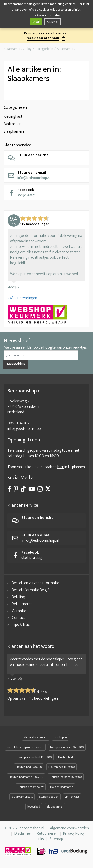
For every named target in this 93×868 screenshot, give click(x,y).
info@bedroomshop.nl (29, 175)
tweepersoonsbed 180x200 (35, 757)
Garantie (19, 611)
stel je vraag (21, 192)
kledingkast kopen (36, 737)
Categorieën (15, 108)
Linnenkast (72, 797)
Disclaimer (23, 834)
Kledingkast (13, 117)
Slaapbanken (55, 807)
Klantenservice (17, 145)
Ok (36, 22)
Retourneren (22, 604)
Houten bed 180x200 (62, 767)
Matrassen (13, 124)
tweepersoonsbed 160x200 (67, 747)
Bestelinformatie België (31, 590)
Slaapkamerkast (22, 797)
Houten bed (65, 757)
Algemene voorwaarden (69, 828)
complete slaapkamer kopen (25, 747)
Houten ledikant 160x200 (66, 777)
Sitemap (56, 839)
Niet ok (52, 22)
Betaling (18, 597)
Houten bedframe (62, 787)
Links (40, 839)
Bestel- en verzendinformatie (35, 583)
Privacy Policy (74, 834)
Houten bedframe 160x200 (26, 777)
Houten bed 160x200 (29, 767)
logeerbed (34, 807)
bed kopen (60, 737)
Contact (18, 618)
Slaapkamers (14, 131)
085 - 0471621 (19, 423)
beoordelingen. (44, 699)
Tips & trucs (22, 625)
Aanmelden (16, 364)
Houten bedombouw (31, 787)
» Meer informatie (47, 16)
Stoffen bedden (49, 797)
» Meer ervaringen (22, 298)
